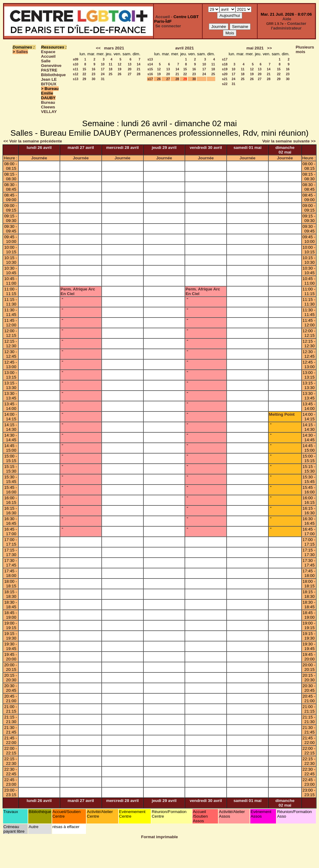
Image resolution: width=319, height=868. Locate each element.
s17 (150, 79)
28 (138, 74)
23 (94, 74)
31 (103, 79)
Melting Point (282, 414)
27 (130, 74)
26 (119, 74)
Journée (39, 158)
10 (103, 64)
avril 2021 (185, 48)
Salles (22, 52)
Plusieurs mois (305, 49)
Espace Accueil (48, 54)
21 (138, 69)
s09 (76, 59)
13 (130, 64)
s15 (150, 69)
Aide (287, 19)
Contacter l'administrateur (289, 26)
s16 (150, 74)
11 (111, 64)
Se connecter (168, 26)
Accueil (163, 17)
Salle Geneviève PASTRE (51, 66)
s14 (150, 64)
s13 (76, 79)
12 (119, 64)
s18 (225, 64)
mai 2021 (255, 48)
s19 (225, 69)
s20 (225, 74)
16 (94, 69)
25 (111, 74)
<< (98, 48)
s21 (225, 79)
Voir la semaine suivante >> (289, 141)
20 (130, 69)
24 (103, 74)
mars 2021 (114, 48)
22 (84, 74)
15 (84, 69)
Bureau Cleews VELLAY (49, 107)
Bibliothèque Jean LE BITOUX (54, 79)
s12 (76, 74)
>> (270, 48)
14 (138, 64)
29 (84, 79)
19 (119, 69)
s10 (76, 64)
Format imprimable (160, 837)
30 (94, 79)
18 (111, 69)
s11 (76, 69)
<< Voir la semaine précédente (33, 141)
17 (103, 69)
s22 (225, 84)
